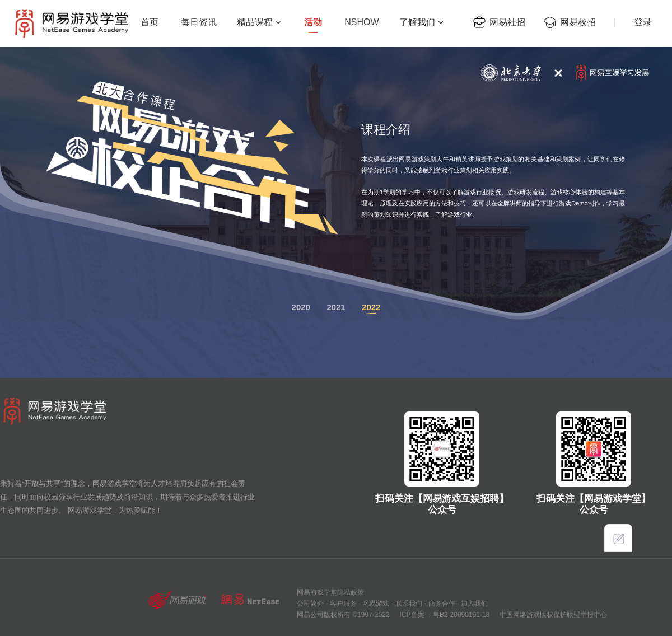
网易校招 (578, 22)
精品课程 (255, 22)
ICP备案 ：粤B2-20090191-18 (445, 615)
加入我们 (473, 604)
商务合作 (440, 604)
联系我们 (408, 604)
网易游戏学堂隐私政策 (330, 592)
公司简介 (310, 604)
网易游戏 (375, 604)
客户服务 (342, 604)
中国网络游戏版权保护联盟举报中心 (553, 615)
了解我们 (417, 22)
